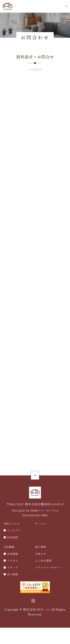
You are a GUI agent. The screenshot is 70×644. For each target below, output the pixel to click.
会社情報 (12, 580)
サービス (40, 550)
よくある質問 (43, 587)
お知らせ (40, 580)
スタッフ (12, 593)
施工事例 (40, 573)
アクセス (12, 587)
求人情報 (12, 600)
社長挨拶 (12, 563)
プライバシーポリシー (49, 593)
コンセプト (14, 556)
